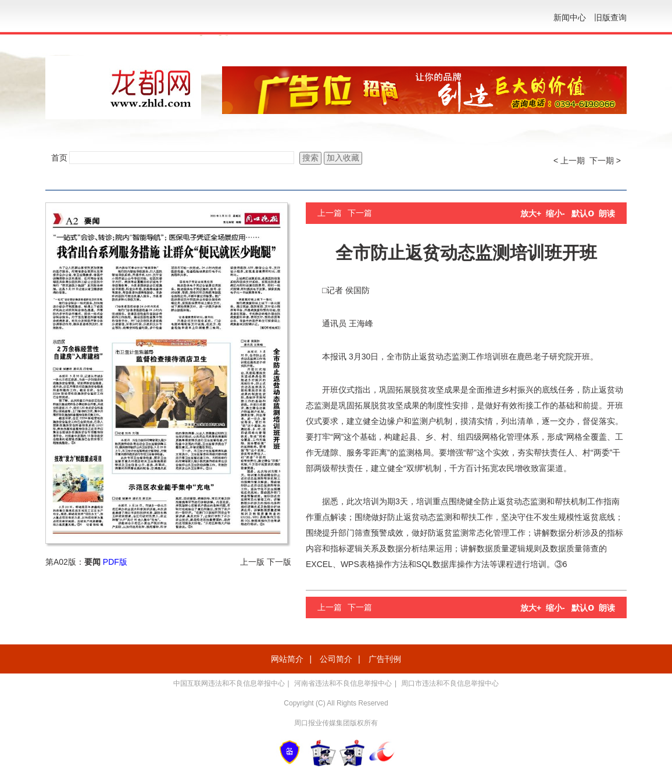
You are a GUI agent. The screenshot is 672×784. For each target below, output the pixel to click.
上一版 (252, 562)
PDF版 (115, 562)
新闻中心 (570, 17)
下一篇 (360, 213)
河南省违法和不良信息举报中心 (343, 683)
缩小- (555, 213)
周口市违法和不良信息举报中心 (450, 683)
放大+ (531, 213)
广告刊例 (385, 659)
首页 (59, 158)
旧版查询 (610, 17)
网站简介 (287, 659)
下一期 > (605, 161)
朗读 (607, 213)
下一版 (279, 562)
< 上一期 (569, 161)
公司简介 (336, 659)
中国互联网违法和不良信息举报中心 (229, 683)
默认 (583, 213)
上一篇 (330, 213)
